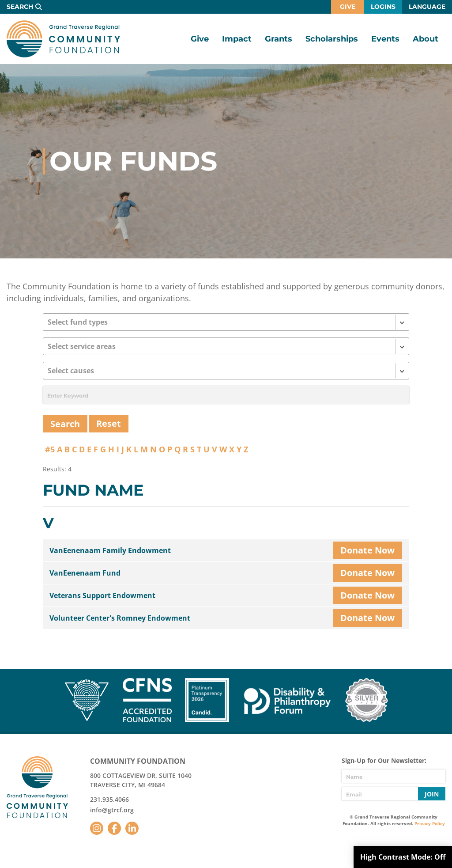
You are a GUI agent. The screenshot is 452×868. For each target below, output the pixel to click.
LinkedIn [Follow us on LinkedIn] (132, 828)
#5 (50, 449)
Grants (279, 39)
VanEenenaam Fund (85, 573)
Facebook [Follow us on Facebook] (114, 828)
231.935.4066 (109, 799)
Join (432, 794)
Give (348, 7)
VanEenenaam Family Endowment (110, 550)
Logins (383, 7)
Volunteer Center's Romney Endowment (120, 618)
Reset (109, 423)
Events (385, 39)
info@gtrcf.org (112, 810)
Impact (237, 39)
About (426, 39)
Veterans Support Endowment (102, 595)
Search (20, 7)
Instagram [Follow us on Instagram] (97, 828)
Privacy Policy (430, 823)
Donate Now (367, 550)
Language (427, 7)
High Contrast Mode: (403, 857)
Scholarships (332, 39)
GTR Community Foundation (63, 39)
